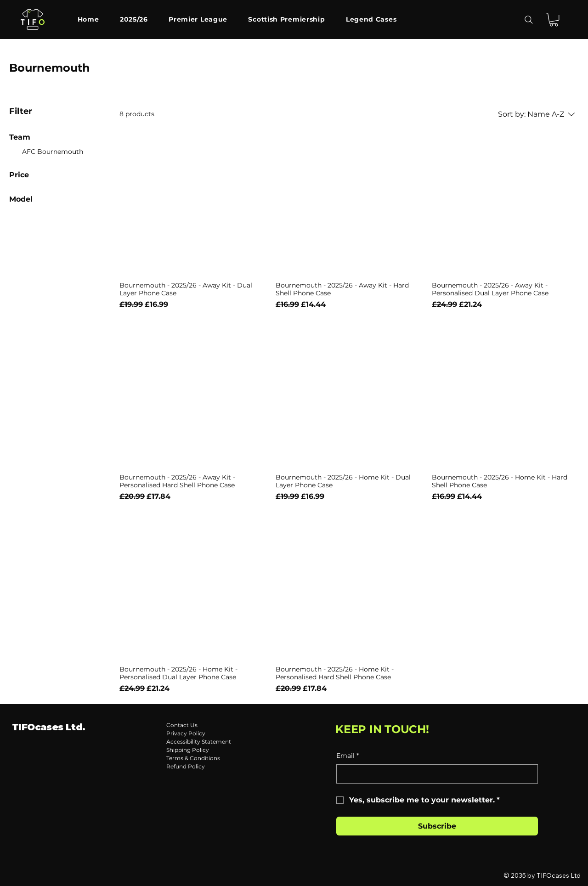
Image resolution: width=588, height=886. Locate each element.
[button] (554, 20)
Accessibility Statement (199, 742)
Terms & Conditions (193, 758)
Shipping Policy (188, 750)
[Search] (529, 20)
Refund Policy (186, 766)
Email (348, 756)
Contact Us (182, 725)
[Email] (434, 774)
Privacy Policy (186, 733)
